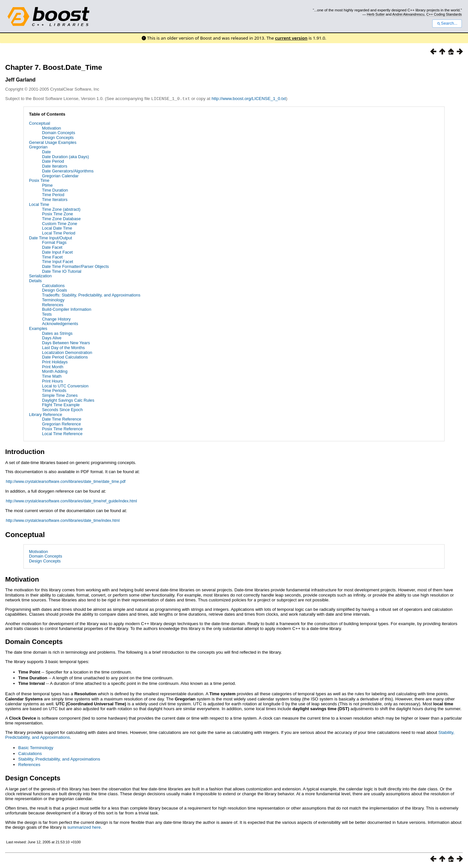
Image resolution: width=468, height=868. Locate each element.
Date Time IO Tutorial (62, 271)
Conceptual (39, 123)
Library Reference (45, 414)
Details (35, 280)
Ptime (47, 185)
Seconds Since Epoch (62, 409)
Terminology (53, 300)
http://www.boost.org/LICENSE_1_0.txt (249, 99)
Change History (56, 319)
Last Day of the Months (63, 347)
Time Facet (52, 257)
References (52, 304)
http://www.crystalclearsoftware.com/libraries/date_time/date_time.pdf (66, 481)
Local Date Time (57, 228)
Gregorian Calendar (60, 176)
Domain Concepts (58, 132)
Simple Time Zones (60, 395)
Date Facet (52, 247)
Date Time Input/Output (50, 238)
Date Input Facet (57, 252)
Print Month (52, 366)
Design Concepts (58, 137)
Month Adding (55, 371)
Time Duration (55, 190)
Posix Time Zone (57, 214)
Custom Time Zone (59, 223)
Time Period (53, 194)
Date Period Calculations (65, 357)
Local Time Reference (62, 433)
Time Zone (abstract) (61, 209)
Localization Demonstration (67, 352)
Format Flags (54, 242)
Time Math (52, 376)
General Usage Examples (53, 142)
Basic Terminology (36, 747)
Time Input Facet (58, 261)
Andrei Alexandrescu (408, 14)
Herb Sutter (376, 14)
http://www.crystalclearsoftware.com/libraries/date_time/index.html (63, 520)
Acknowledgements (60, 323)
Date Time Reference (62, 419)
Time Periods (54, 390)
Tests (47, 314)
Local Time (39, 204)
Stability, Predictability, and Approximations (59, 759)
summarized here (84, 827)
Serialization (40, 276)
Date (46, 151)
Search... (447, 23)
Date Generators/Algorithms (68, 171)
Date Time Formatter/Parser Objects (75, 266)
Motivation (51, 128)
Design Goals (54, 290)
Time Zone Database (61, 218)
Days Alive (52, 338)
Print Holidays (55, 362)
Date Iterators (55, 166)
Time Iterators (55, 199)
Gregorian (38, 147)
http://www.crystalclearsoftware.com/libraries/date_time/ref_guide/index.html (71, 501)
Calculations (53, 285)
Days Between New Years (66, 342)
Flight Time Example (61, 404)
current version (291, 38)
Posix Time (39, 180)
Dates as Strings (57, 333)
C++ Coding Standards (444, 14)
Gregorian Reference (61, 424)
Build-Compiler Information (67, 309)
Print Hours (52, 381)
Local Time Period (58, 233)
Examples (38, 328)
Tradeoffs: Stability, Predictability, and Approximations (91, 295)
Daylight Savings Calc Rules (68, 400)
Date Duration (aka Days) (65, 156)
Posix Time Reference (62, 428)
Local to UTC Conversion (65, 386)
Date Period (53, 161)
